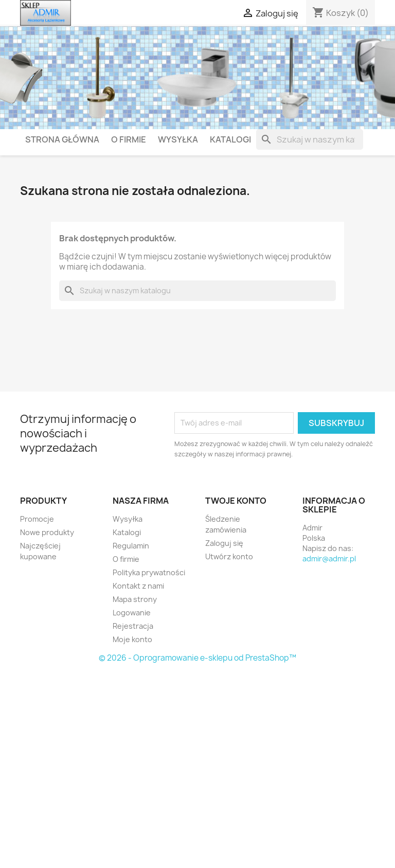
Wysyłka (178, 139)
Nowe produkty (47, 532)
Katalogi (230, 139)
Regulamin (131, 546)
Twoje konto (236, 501)
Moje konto (132, 639)
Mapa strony (135, 599)
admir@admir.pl (329, 559)
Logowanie (132, 613)
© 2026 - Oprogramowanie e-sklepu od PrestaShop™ (197, 658)
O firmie (129, 139)
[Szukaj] (310, 139)
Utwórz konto (229, 556)
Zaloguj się (224, 543)
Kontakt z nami (138, 586)
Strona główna (62, 139)
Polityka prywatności (149, 572)
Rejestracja (133, 626)
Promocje (37, 519)
